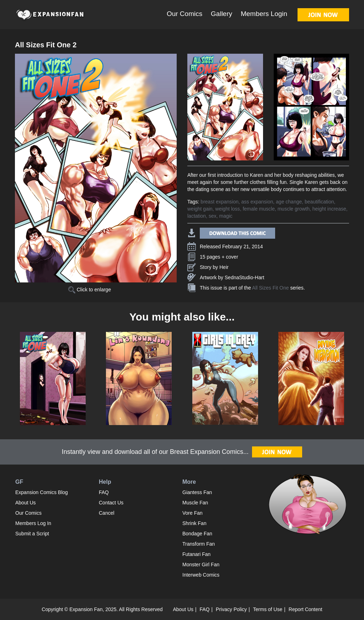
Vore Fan (192, 513)
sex (213, 216)
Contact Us (111, 503)
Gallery (221, 14)
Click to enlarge (90, 290)
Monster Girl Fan (201, 565)
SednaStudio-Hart (244, 277)
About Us (26, 503)
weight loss (228, 209)
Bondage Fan (197, 534)
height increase (329, 209)
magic (226, 216)
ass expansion (257, 202)
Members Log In (33, 523)
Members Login (264, 14)
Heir (224, 267)
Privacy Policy (231, 609)
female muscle (259, 209)
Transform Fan (199, 544)
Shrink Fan (194, 523)
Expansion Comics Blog (42, 492)
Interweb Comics (201, 575)
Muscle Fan (195, 503)
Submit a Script (32, 534)
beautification (319, 202)
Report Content (306, 609)
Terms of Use (268, 609)
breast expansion (220, 202)
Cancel (107, 513)
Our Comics (184, 14)
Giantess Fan (197, 492)
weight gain (200, 209)
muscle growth (294, 209)
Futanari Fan (196, 554)
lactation (197, 216)
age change (289, 202)
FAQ (104, 492)
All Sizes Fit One (270, 288)
